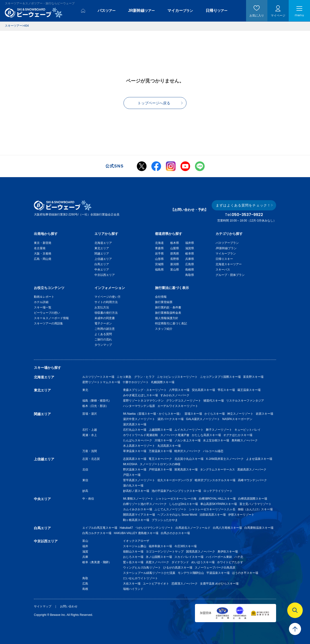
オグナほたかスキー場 (238, 435)
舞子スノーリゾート (219, 430)
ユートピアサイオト (156, 584)
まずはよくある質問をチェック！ (243, 205)
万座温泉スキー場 (160, 451)
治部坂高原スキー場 (213, 515)
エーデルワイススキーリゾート (178, 406)
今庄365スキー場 (186, 546)
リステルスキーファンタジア (245, 401)
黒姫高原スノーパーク (252, 470)
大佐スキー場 (132, 584)
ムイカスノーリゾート (189, 430)
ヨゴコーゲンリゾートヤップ (165, 552)
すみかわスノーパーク (175, 395)
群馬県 (175, 254)
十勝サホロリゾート (136, 382)
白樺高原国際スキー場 (253, 499)
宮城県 (159, 264)
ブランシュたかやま (165, 520)
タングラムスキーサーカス (217, 470)
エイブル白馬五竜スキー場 (100, 528)
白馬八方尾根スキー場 (227, 528)
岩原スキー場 (264, 414)
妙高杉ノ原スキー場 (136, 491)
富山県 (175, 270)
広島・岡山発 (43, 259)
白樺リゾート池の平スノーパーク (145, 504)
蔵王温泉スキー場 (249, 390)
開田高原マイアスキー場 (139, 515)
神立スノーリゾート (240, 414)
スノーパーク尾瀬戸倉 (175, 435)
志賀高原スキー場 (135, 459)
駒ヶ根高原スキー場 (136, 520)
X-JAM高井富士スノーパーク (225, 459)
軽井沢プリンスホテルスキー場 (215, 480)
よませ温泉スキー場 (259, 459)
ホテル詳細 (41, 302)
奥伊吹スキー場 (229, 552)
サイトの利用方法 (106, 302)
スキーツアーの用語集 (48, 323)
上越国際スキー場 (160, 430)
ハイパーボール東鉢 (219, 557)
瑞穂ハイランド (133, 589)
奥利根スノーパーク (245, 440)
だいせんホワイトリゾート (140, 578)
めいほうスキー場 (203, 562)
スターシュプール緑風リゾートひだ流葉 (149, 573)
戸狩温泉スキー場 (160, 470)
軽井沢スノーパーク (187, 451)
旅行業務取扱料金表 (168, 313)
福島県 (159, 270)
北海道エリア (103, 243)
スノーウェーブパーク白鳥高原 (217, 568)
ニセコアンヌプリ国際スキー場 (220, 377)
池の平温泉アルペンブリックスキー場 (176, 491)
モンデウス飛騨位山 (191, 573)
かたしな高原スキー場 (206, 435)
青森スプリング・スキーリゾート (145, 390)
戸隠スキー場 (132, 475)
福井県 (190, 243)
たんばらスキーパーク (138, 440)
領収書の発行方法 (106, 313)
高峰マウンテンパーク (252, 480)
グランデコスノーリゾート (184, 401)
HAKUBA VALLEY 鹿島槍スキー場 (136, 533)
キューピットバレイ (248, 430)
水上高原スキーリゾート (139, 446)
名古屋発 (40, 248)
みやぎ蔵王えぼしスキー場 (140, 395)
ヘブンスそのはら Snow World (177, 515)
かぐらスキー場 (215, 414)
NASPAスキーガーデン (237, 419)
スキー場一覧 (43, 307)
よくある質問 (103, 334)
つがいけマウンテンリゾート (154, 528)
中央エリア (102, 270)
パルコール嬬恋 (213, 451)
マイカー (180, 11)
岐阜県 (190, 254)
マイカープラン (226, 254)
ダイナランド (180, 562)
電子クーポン (103, 323)
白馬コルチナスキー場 (97, 533)
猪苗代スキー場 (214, 401)
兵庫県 (190, 259)
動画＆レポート (44, 297)
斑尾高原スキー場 (186, 470)
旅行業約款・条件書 (168, 307)
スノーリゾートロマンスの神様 (160, 464)
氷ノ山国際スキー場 (159, 557)
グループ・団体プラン (230, 275)
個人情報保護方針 (167, 318)
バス (107, 11)
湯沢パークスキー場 (170, 419)
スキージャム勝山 (135, 546)
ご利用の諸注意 (105, 329)
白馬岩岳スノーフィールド (193, 528)
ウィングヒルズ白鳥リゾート (142, 568)
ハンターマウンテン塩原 (139, 406)
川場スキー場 (163, 440)
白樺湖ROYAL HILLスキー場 (217, 499)
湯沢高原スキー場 (135, 424)
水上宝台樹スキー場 (216, 440)
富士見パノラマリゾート (256, 504)
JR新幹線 (141, 11)
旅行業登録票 (164, 302)
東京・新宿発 (43, 243)
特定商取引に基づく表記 (171, 323)
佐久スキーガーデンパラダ (175, 480)
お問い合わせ (69, 606)
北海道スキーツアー (229, 264)
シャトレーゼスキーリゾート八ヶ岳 (212, 509)
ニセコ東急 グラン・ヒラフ (136, 377)
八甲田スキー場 (179, 390)
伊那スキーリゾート (241, 515)
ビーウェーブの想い (47, 313)
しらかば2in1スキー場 (183, 504)
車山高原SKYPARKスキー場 (219, 504)
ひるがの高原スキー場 (178, 568)
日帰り (217, 11)
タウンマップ (103, 345)
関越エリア (102, 254)
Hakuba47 (126, 528)
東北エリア (102, 248)
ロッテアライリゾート (218, 491)
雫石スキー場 (226, 390)
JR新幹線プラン (226, 248)
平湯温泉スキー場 (218, 573)
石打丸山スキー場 (135, 430)
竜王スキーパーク (160, 459)
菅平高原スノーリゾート (139, 480)
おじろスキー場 (133, 557)
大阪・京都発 (43, 254)
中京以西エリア (105, 275)
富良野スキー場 (253, 377)
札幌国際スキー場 (163, 382)
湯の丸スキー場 (133, 486)
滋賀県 (190, 248)
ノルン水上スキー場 (187, 440)
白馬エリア (102, 264)
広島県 (190, 264)
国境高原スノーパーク (201, 552)
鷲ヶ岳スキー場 (133, 562)
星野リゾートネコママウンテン (143, 401)
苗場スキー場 (193, 414)
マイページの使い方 (108, 297)
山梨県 (175, 248)
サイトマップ (43, 606)
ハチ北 (239, 557)
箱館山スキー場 (133, 552)
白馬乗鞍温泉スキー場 (259, 528)
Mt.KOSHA (130, 464)
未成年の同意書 (105, 318)
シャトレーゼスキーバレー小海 (176, 499)
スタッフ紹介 (164, 329)
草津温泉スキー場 (135, 451)
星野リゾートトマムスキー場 (101, 382)
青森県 (159, 248)
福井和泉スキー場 (160, 546)
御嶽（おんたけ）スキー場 (255, 509)
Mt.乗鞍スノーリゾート (138, 499)
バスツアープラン (227, 243)
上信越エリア (103, 259)
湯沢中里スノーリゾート (139, 419)
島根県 (190, 270)
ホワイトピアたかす (230, 562)
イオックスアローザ (136, 541)
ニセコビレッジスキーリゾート (177, 377)
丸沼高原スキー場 (169, 446)
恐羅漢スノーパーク (185, 584)
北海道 (159, 243)
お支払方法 (102, 307)
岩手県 (159, 254)
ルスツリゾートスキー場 (98, 377)
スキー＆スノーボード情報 (51, 318)
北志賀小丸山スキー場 (189, 459)
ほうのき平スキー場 (245, 573)
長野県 (175, 259)
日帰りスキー (224, 259)
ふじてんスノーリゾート (170, 509)
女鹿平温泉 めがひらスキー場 (219, 584)
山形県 (159, 259)
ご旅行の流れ (103, 339)
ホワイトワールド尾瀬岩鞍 (140, 435)
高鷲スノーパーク (157, 562)
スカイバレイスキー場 (189, 557)
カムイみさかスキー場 (138, 509)
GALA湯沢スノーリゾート (203, 419)
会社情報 (161, 297)
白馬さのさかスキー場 (175, 533)
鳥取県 (190, 275)
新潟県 (175, 264)
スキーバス (223, 270)
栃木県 (175, 243)
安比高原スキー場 (203, 390)
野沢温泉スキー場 (135, 470)
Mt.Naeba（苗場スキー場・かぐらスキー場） (153, 414)
